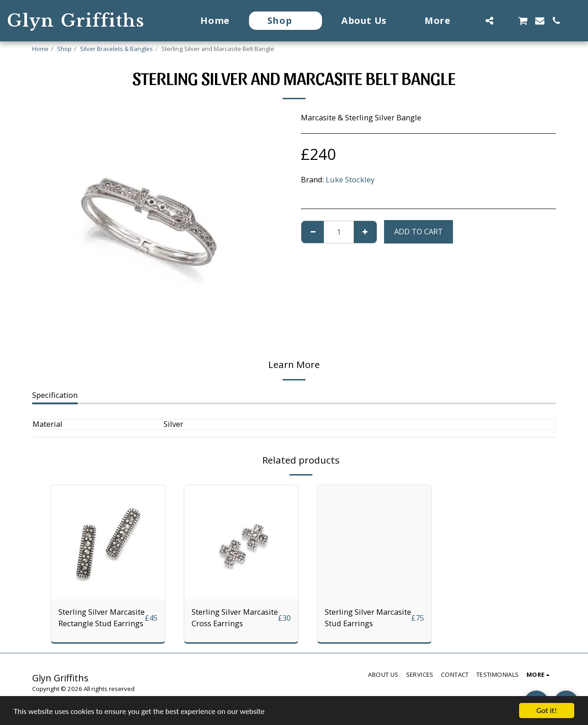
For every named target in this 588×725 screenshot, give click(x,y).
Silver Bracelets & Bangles (116, 49)
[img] (108, 542)
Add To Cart (418, 231)
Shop (64, 49)
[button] (489, 21)
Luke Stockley (350, 179)
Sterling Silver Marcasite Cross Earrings (235, 617)
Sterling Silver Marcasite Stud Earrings (368, 617)
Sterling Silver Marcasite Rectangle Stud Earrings (102, 617)
